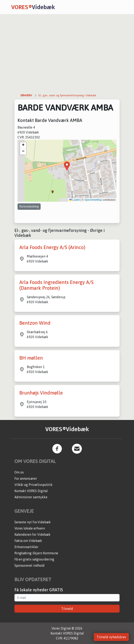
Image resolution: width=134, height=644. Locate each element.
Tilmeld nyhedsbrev (111, 637)
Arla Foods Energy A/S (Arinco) (52, 247)
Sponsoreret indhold (29, 565)
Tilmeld (67, 609)
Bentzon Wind (35, 323)
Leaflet (75, 200)
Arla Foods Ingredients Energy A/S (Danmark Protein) (56, 285)
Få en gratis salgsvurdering (34, 559)
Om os (19, 472)
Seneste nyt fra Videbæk (33, 522)
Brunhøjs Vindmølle (41, 393)
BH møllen (31, 358)
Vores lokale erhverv (30, 528)
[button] (67, 166)
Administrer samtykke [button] (31, 497)
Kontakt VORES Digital (31, 491)
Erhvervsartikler (26, 547)
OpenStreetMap (93, 200)
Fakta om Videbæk (28, 541)
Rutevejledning (29, 206)
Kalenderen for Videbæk (32, 534)
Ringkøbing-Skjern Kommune (36, 553)
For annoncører (26, 478)
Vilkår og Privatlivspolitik (33, 485)
